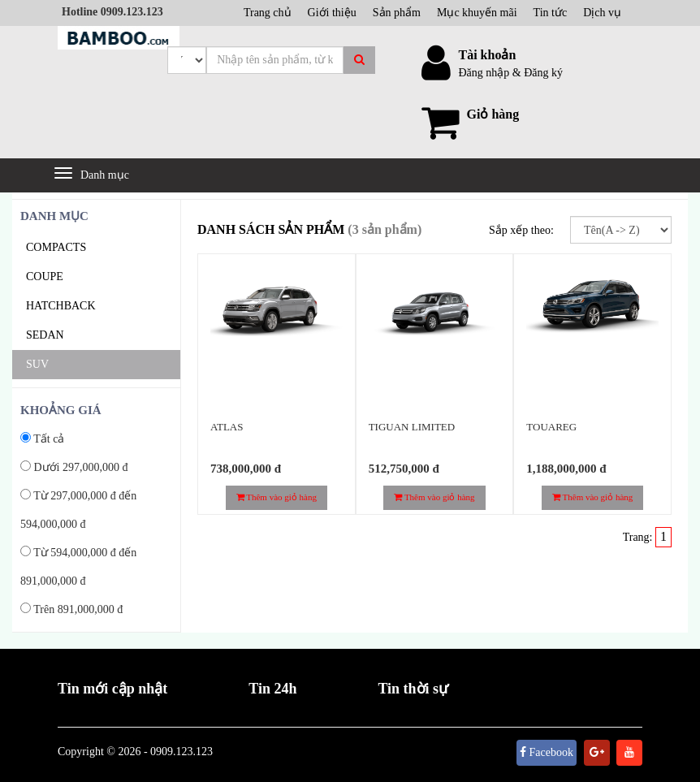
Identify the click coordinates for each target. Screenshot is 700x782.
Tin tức (551, 13)
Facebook (547, 752)
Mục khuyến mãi (477, 13)
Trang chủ (268, 13)
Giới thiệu (332, 13)
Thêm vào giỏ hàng (277, 497)
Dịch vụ (602, 13)
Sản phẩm (397, 13)
